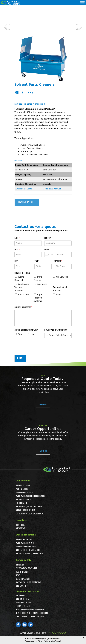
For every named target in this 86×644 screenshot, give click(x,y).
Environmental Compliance (26, 568)
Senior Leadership (23, 579)
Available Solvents (24, 189)
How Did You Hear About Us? (56, 330)
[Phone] (58, 255)
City (16, 261)
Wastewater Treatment (25, 543)
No (33, 334)
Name (17, 238)
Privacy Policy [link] (43, 641)
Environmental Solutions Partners (30, 514)
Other (59, 294)
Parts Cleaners (22, 489)
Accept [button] (58, 641)
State (37, 261)
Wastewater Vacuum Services (22, 287)
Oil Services (62, 277)
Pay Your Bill (21, 596)
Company (48, 238)
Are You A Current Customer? (26, 330)
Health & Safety (22, 572)
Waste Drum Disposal (24, 493)
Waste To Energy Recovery (26, 547)
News (18, 576)
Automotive (20, 529)
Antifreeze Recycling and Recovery (30, 554)
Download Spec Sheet (27, 202)
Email (17, 250)
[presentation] (35, 351)
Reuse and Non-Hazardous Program (30, 610)
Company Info (24, 560)
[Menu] (82, 3)
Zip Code (58, 261)
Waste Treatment (26, 535)
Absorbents (24, 294)
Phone (47, 250)
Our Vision (20, 565)
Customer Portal (23, 599)
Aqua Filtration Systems (38, 298)
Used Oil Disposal (23, 486)
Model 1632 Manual (52, 189)
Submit (20, 358)
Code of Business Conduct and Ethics (31, 617)
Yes (20, 334)
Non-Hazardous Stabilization (28, 550)
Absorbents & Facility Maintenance (30, 507)
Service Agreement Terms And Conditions (32, 613)
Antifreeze (42, 284)
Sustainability (22, 586)
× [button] (84, 638)
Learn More (43, 451)
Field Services (21, 503)
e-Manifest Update (23, 603)
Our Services (23, 481)
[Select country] (47, 255)
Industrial (20, 525)
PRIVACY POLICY (57, 633)
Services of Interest (23, 273)
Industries (21, 520)
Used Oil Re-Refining (24, 540)
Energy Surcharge (23, 606)
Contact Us (43, 404)
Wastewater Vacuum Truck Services (30, 496)
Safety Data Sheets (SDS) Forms (28, 583)
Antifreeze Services (24, 500)
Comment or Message (23, 308)
